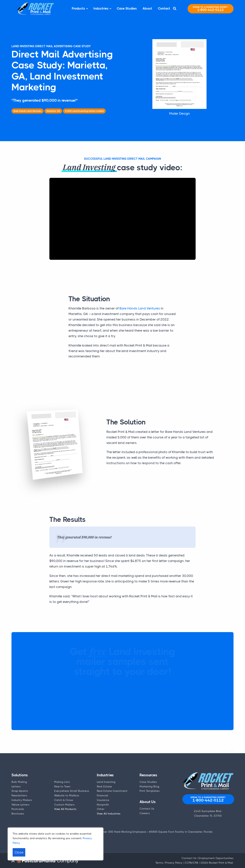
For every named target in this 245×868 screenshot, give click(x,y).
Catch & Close (64, 800)
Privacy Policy (174, 863)
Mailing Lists (62, 782)
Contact (164, 8)
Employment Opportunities (216, 858)
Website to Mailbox (67, 795)
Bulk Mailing (19, 782)
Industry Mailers (22, 800)
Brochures (18, 814)
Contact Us (147, 809)
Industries (101, 8)
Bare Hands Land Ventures (140, 308)
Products (78, 8)
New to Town (62, 786)
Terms (159, 863)
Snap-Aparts (20, 791)
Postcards (18, 809)
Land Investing (106, 782)
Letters (16, 786)
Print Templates (150, 791)
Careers (145, 813)
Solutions (20, 775)
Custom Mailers (64, 805)
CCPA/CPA (191, 863)
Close (19, 852)
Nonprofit (103, 805)
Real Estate (104, 786)
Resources (148, 775)
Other (101, 809)
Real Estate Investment (112, 791)
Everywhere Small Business (72, 791)
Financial (102, 795)
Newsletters (19, 795)
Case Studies (127, 8)
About (147, 8)
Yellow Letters (20, 805)
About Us (147, 802)
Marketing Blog (149, 786)
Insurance (103, 800)
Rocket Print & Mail (221, 863)
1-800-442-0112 (211, 9)
